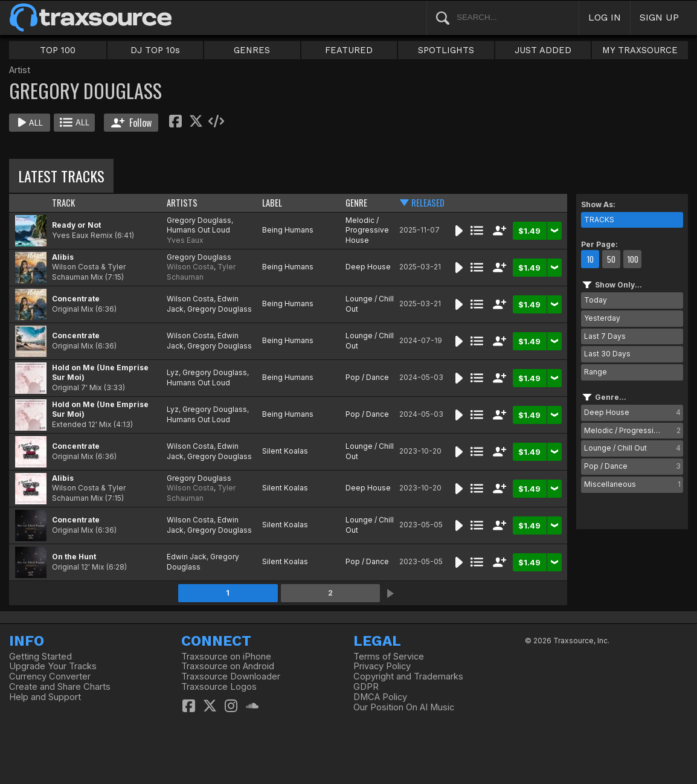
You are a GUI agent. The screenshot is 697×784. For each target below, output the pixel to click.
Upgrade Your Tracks (53, 666)
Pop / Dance (367, 377)
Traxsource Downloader (231, 676)
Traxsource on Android (228, 666)
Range (596, 372)
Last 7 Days (605, 336)
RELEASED (428, 203)
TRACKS (599, 220)
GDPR (366, 687)
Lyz (173, 372)
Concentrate (76, 299)
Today (596, 300)
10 (590, 259)
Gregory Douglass (199, 220)
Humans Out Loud (198, 230)
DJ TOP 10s (155, 50)
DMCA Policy (380, 697)
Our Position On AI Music (404, 707)
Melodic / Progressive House (367, 230)
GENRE (356, 203)
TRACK (63, 203)
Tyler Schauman (201, 272)
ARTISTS (182, 203)
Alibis (63, 257)
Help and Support (45, 697)
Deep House (368, 267)
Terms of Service (389, 657)
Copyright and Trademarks (408, 676)
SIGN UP (659, 17)
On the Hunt (74, 557)
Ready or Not (76, 225)
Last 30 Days (607, 354)
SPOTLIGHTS (446, 50)
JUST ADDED (543, 50)
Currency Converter (50, 676)
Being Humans (288, 230)
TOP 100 (58, 50)
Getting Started (40, 657)
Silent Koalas (285, 451)
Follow (131, 123)
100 (633, 259)
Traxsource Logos (219, 687)
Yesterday (602, 318)
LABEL (272, 203)
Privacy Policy (382, 666)
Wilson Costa (190, 267)
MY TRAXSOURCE (640, 50)
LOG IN (605, 17)
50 (611, 259)
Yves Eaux (185, 240)
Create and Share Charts (60, 687)
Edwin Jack (187, 557)
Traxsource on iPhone (226, 657)
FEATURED (349, 50)
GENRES (252, 50)
